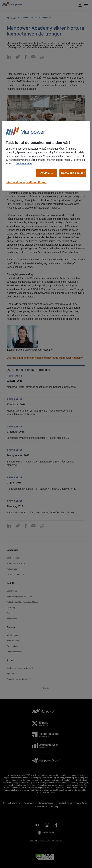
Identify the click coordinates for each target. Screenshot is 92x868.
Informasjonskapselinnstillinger (26, 182)
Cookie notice (24, 163)
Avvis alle (47, 173)
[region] (46, 156)
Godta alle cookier (73, 173)
